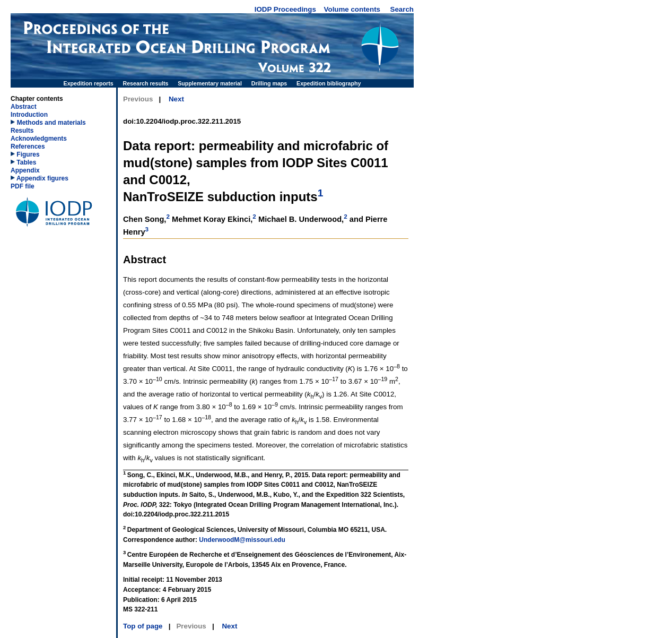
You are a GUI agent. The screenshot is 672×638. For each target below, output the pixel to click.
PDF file (23, 186)
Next (176, 99)
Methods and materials (51, 123)
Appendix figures (40, 178)
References (28, 146)
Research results (146, 83)
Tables (23, 162)
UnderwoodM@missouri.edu (242, 540)
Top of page (143, 626)
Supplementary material (210, 83)
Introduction (29, 115)
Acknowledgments (39, 139)
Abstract (24, 107)
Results (22, 131)
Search (402, 9)
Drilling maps (269, 83)
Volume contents (352, 9)
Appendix (25, 170)
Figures (25, 154)
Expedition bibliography (329, 83)
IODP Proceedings (285, 9)
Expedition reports (89, 83)
